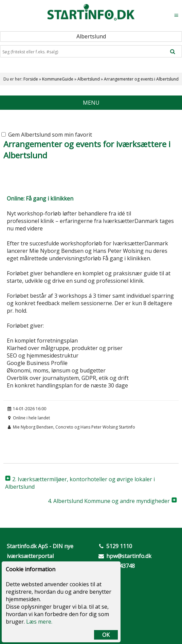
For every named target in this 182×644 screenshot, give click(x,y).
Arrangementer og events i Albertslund (141, 79)
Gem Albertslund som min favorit (47, 135)
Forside (31, 79)
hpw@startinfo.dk (129, 556)
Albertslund (89, 79)
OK (106, 635)
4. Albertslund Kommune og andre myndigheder (109, 501)
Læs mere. (39, 622)
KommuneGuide (58, 79)
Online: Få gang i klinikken (40, 198)
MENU (91, 103)
